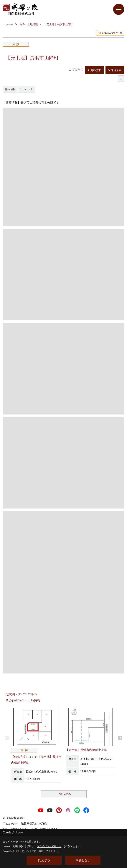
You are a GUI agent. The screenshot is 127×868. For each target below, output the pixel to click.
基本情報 (10, 89)
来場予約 (116, 70)
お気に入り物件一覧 (112, 33)
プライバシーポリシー (49, 846)
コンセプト (26, 89)
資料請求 (96, 70)
